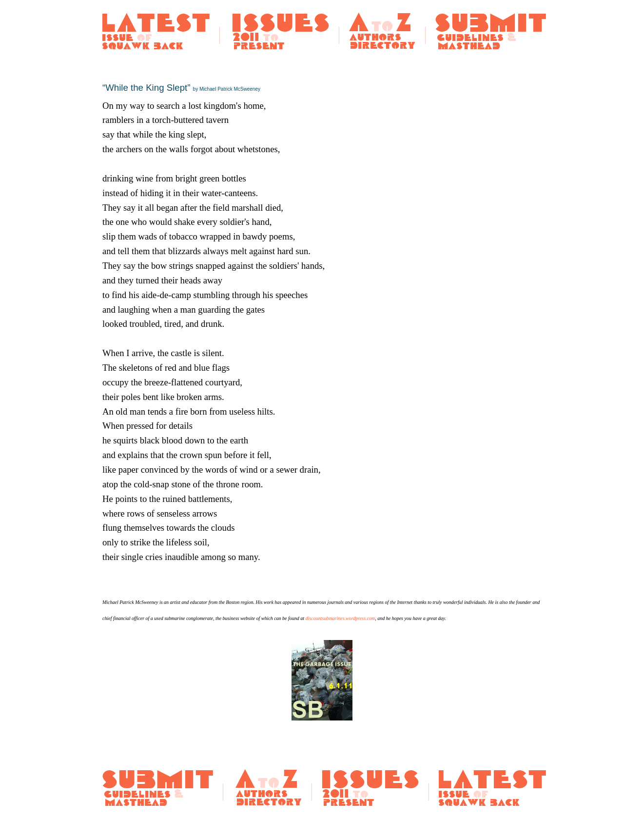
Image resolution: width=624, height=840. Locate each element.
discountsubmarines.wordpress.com (341, 618)
